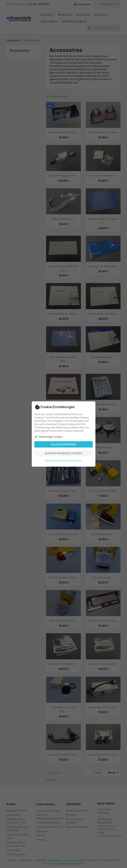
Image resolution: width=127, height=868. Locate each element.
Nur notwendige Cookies (64, 453)
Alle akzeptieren (63, 444)
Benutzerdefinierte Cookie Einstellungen (64, 461)
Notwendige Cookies (49, 437)
